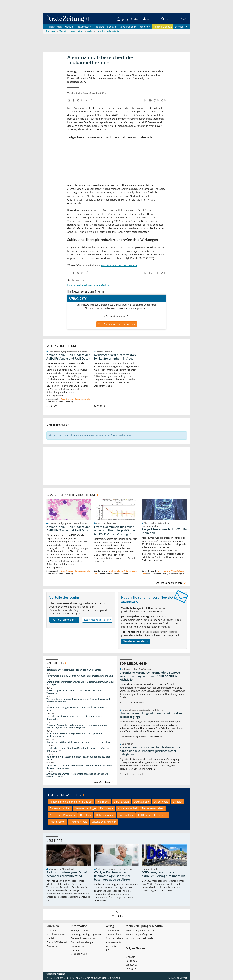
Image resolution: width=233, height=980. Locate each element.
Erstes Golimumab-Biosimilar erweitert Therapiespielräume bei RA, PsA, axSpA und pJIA (114, 531)
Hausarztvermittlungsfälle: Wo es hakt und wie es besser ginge (78, 742)
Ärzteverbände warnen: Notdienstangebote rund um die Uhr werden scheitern (77, 776)
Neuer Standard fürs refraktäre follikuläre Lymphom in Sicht (115, 357)
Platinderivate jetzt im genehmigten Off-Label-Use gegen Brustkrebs (75, 718)
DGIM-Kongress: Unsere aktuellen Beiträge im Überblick (163, 874)
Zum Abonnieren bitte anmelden (117, 324)
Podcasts (99, 27)
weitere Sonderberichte (171, 583)
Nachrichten (55, 27)
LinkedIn (131, 957)
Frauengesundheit (60, 809)
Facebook (131, 961)
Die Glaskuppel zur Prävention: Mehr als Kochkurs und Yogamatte (74, 692)
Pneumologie (126, 815)
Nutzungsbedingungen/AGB (87, 935)
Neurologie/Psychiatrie (63, 815)
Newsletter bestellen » (135, 641)
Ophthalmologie (105, 815)
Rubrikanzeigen (114, 938)
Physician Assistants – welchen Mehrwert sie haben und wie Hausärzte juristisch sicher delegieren (77, 726)
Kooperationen (128, 27)
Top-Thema (103, 802)
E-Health (177, 802)
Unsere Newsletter (65, 795)
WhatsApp (132, 965)
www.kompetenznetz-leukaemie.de (119, 266)
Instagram (132, 969)
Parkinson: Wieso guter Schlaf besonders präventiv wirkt (67, 874)
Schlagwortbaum (80, 931)
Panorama (52, 946)
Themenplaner (114, 935)
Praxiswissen (84, 27)
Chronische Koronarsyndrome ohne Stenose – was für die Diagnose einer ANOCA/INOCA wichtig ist (151, 676)
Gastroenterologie (85, 809)
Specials (112, 27)
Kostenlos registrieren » (98, 620)
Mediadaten (112, 931)
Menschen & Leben (153, 809)
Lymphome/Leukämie (79, 286)
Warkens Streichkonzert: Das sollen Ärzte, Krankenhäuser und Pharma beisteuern (78, 701)
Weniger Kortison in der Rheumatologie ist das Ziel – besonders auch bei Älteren (113, 876)
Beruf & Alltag (122, 802)
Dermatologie (142, 802)
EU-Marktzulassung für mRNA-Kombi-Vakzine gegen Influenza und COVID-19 (78, 750)
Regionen (145, 27)
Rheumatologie (79, 822)
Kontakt (75, 950)
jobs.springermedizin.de (139, 938)
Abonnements (113, 942)
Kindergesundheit (128, 809)
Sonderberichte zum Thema (71, 495)
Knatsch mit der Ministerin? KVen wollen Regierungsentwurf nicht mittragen (80, 683)
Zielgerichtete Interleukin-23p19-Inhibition (164, 531)
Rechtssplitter (58, 822)
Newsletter (111, 946)
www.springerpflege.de (139, 935)
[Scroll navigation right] (186, 27)
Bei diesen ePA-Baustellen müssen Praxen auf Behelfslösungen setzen (78, 758)
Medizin (69, 27)
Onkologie (86, 815)
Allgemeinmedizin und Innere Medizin (71, 802)
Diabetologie (161, 802)
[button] (180, 19)
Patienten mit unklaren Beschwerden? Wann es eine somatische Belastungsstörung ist (79, 767)
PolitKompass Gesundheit (153, 815)
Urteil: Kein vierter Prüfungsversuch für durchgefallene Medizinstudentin (74, 735)
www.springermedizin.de (140, 931)
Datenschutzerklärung (84, 938)
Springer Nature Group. (109, 978)
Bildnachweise (79, 954)
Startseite (52, 931)
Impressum (77, 946)
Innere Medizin (101, 286)
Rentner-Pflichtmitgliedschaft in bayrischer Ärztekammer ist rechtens (77, 709)
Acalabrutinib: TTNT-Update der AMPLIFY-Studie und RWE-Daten (68, 357)
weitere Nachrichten (104, 782)
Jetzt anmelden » (64, 620)
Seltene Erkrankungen (104, 822)
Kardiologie (107, 809)
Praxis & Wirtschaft (57, 942)
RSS (107, 950)
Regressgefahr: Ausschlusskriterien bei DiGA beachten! (74, 670)
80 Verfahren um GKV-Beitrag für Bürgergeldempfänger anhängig (80, 676)
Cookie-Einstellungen (83, 942)
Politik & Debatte (162, 27)
